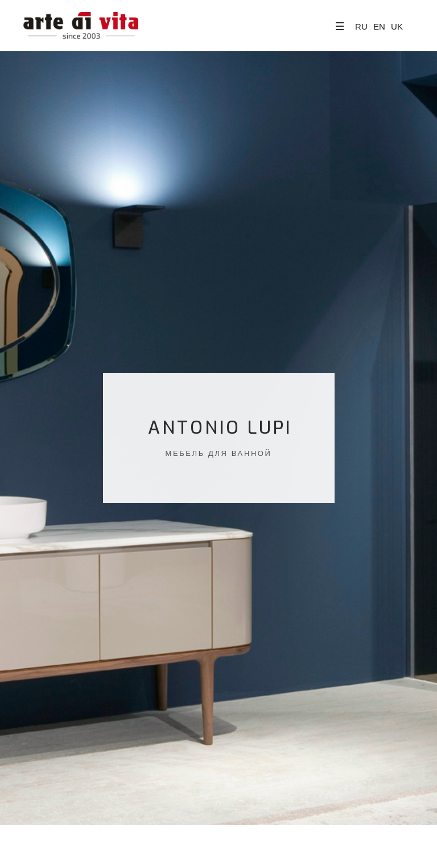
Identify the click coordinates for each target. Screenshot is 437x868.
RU (361, 26)
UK (397, 26)
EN (379, 26)
